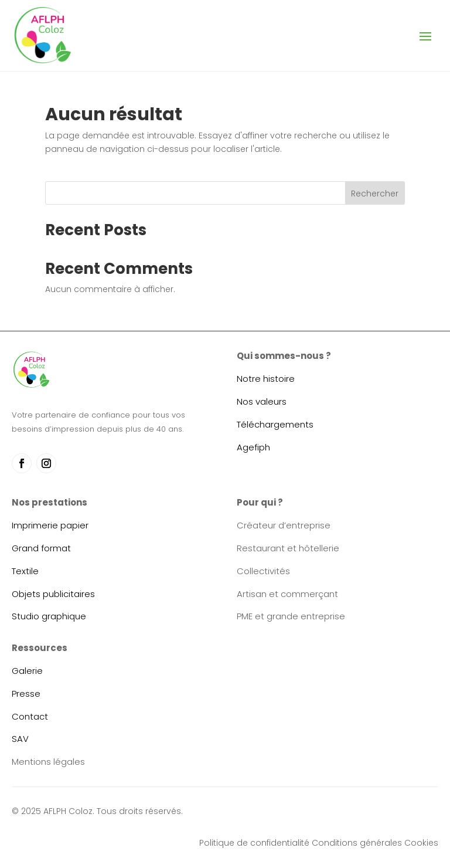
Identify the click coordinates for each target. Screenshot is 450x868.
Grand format (41, 548)
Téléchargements (275, 424)
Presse (26, 694)
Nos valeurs (262, 401)
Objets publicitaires (53, 594)
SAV (20, 739)
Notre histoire (266, 379)
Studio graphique (49, 616)
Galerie (27, 671)
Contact (30, 716)
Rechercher (375, 194)
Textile (25, 571)
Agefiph (253, 447)
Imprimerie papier (50, 525)
